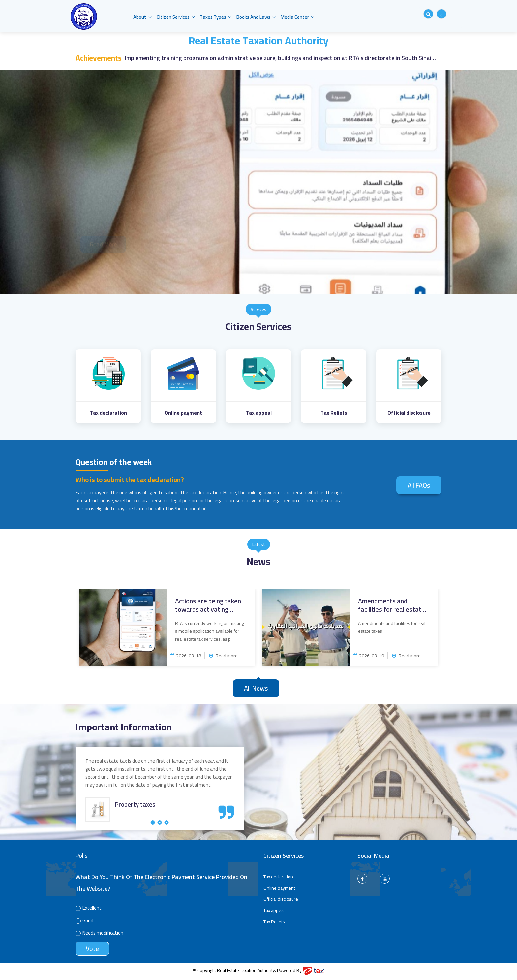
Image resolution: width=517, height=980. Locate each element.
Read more (223, 657)
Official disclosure (281, 900)
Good (88, 922)
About (140, 17)
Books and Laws (254, 17)
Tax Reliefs (274, 923)
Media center (296, 17)
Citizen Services (173, 17)
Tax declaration (278, 878)
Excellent (92, 909)
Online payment (279, 889)
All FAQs (419, 485)
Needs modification (103, 934)
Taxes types (214, 17)
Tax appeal (274, 912)
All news (256, 689)
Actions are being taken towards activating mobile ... (208, 606)
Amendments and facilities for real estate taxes (392, 606)
